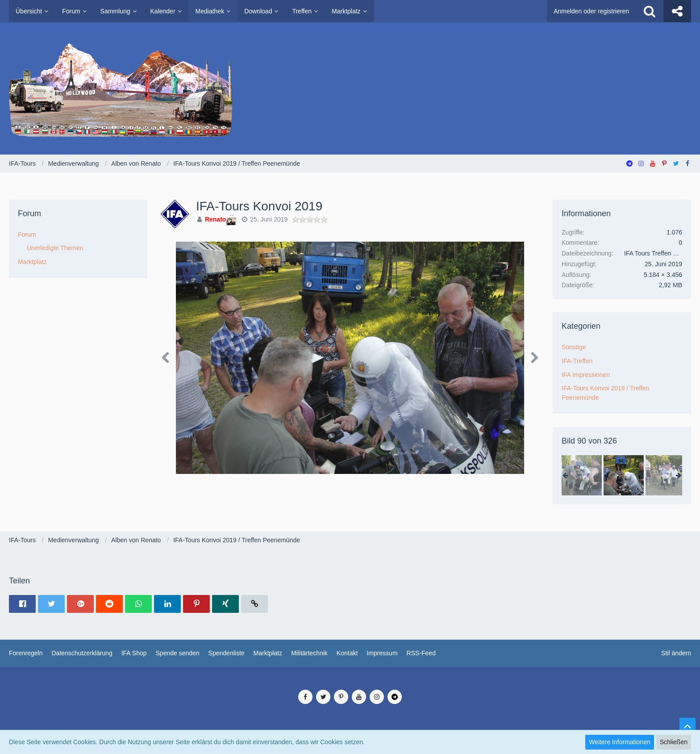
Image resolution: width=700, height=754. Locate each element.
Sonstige (574, 347)
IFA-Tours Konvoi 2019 (259, 206)
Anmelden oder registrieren (591, 11)
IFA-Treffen (577, 361)
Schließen (674, 742)
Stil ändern (676, 653)
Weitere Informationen (619, 742)
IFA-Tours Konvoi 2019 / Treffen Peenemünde (606, 393)
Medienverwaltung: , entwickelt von (350, 680)
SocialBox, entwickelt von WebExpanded (350, 727)
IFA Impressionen (586, 375)
